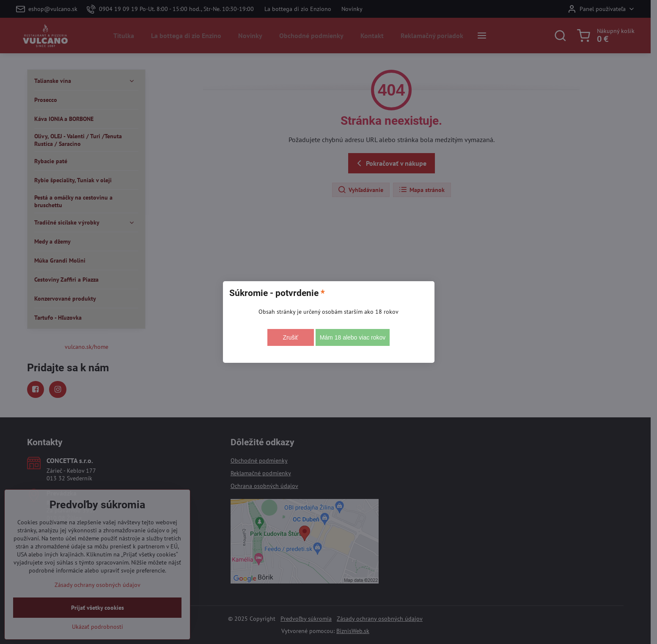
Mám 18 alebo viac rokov (353, 337)
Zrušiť (290, 337)
